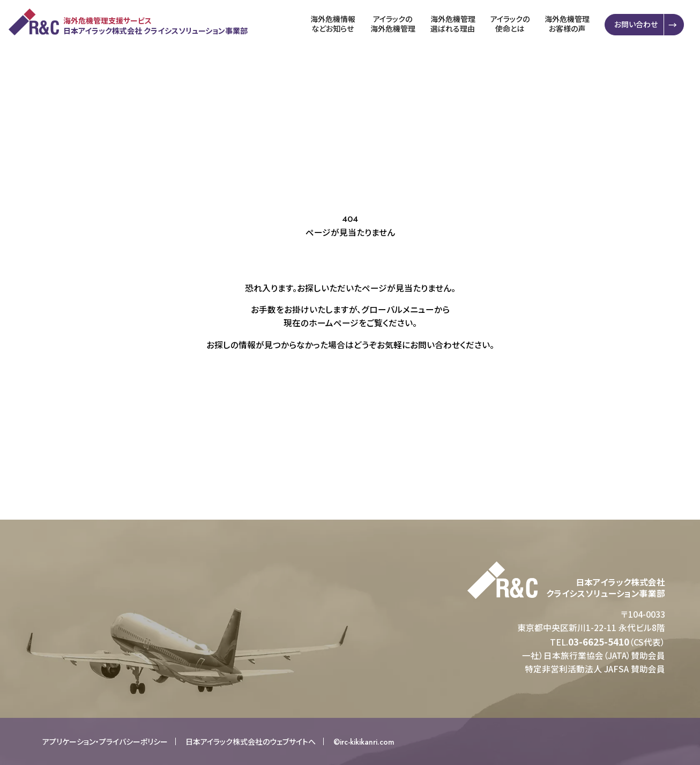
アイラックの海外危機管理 (396, 24)
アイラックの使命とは (513, 24)
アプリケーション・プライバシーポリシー (105, 741)
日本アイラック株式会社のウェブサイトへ (251, 741)
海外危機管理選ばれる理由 (456, 24)
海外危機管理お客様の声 (570, 24)
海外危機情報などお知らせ (336, 24)
